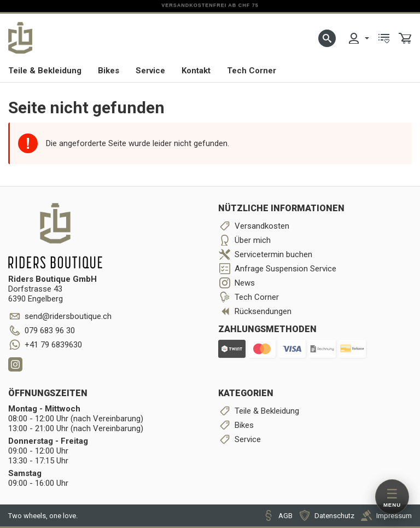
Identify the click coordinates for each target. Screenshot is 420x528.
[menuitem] (358, 38)
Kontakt (196, 71)
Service (150, 71)
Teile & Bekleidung (45, 71)
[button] (327, 38)
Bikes (109, 71)
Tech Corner (252, 71)
